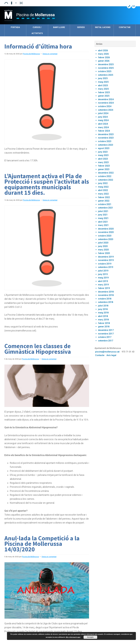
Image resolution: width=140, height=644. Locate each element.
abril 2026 (103, 50)
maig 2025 (103, 82)
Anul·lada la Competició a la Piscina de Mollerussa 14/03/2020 (42, 544)
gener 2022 (104, 201)
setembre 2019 (106, 267)
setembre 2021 (106, 208)
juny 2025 (103, 78)
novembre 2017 (106, 334)
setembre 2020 (106, 239)
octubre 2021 (105, 204)
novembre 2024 (106, 103)
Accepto (90, 637)
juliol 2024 (103, 113)
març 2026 (103, 54)
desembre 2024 (106, 99)
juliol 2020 (103, 243)
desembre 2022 (106, 173)
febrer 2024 (104, 131)
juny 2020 (103, 246)
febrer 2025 (104, 92)
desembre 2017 (106, 330)
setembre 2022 (106, 180)
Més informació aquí (73, 637)
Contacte (100, 355)
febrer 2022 (104, 197)
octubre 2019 (105, 264)
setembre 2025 (106, 75)
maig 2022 (103, 187)
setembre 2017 (106, 341)
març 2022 (103, 194)
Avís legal (111, 355)
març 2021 (103, 225)
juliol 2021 (103, 211)
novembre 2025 (106, 68)
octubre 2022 (105, 176)
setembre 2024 (106, 110)
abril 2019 (103, 281)
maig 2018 (103, 313)
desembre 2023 (106, 134)
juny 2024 (103, 117)
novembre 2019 (106, 260)
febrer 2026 (104, 57)
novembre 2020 (106, 232)
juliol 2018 (103, 306)
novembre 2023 (106, 138)
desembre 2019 (106, 257)
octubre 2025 (105, 71)
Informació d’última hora (38, 46)
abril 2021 (103, 222)
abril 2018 (103, 316)
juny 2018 (103, 309)
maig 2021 (103, 218)
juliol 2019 (103, 271)
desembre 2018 (106, 292)
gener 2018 (104, 327)
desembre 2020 (106, 229)
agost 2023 (104, 148)
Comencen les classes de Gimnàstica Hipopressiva (38, 349)
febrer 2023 (104, 166)
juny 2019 (103, 274)
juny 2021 (103, 215)
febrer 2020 (104, 253)
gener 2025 (104, 96)
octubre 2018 (105, 299)
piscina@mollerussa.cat (107, 352)
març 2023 (103, 162)
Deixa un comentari (50, 54)
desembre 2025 (106, 64)
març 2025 (103, 89)
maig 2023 (103, 155)
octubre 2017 (105, 337)
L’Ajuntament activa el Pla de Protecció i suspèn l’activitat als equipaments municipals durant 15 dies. (47, 184)
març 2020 (103, 250)
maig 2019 (103, 278)
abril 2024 (103, 124)
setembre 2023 (106, 145)
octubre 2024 (105, 106)
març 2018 (103, 320)
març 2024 (103, 127)
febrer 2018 (104, 323)
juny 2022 (103, 183)
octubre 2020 (105, 236)
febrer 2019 (104, 288)
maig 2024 (103, 120)
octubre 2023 (105, 141)
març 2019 (103, 285)
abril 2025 (103, 85)
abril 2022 (103, 190)
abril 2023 (103, 159)
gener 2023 (104, 169)
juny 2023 (103, 152)
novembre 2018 (106, 295)
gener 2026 (104, 61)
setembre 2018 (106, 302)
